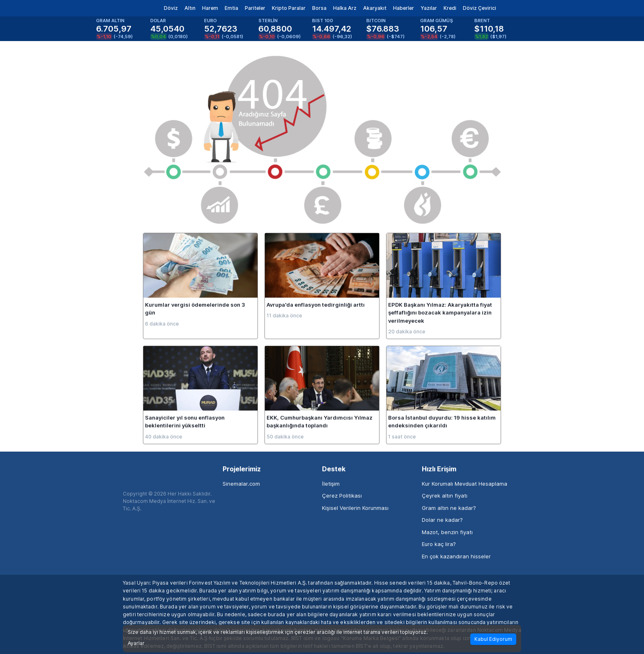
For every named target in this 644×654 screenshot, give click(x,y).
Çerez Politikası (342, 496)
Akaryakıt (375, 8)
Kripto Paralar (289, 8)
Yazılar (429, 8)
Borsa (319, 8)
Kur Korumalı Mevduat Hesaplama (465, 484)
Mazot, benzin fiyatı (447, 532)
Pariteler (255, 8)
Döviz (171, 8)
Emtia (231, 8)
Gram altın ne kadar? (449, 508)
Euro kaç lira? (439, 544)
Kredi (450, 8)
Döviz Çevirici (480, 8)
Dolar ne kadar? (442, 520)
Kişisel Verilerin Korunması (355, 508)
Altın (190, 8)
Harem (210, 8)
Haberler (404, 8)
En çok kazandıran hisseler (456, 556)
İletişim (331, 484)
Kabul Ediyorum (493, 639)
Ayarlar (136, 643)
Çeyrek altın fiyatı (445, 496)
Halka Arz (345, 8)
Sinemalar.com (241, 484)
